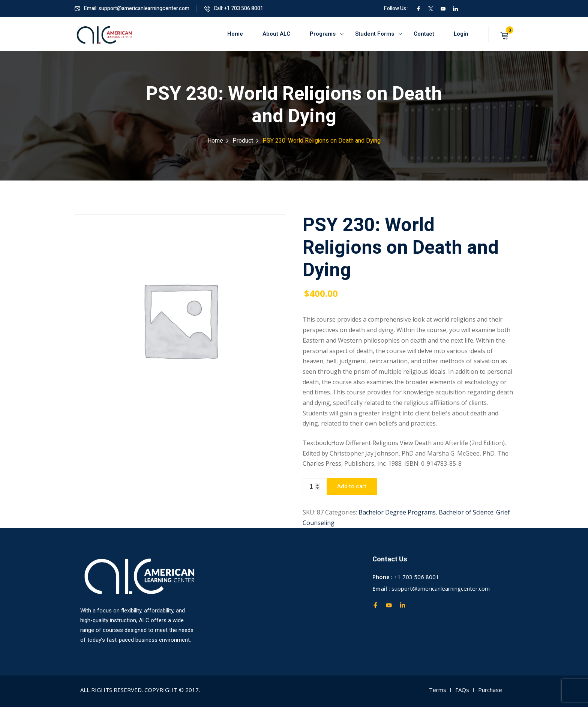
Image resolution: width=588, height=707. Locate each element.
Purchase (490, 690)
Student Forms (375, 34)
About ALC (276, 34)
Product (243, 141)
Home (235, 34)
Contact (424, 34)
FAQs (462, 690)
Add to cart (352, 486)
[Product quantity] (314, 487)
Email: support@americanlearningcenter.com (132, 8)
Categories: (341, 512)
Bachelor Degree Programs (397, 512)
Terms (438, 690)
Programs (323, 34)
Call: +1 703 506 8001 (234, 8)
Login (461, 34)
